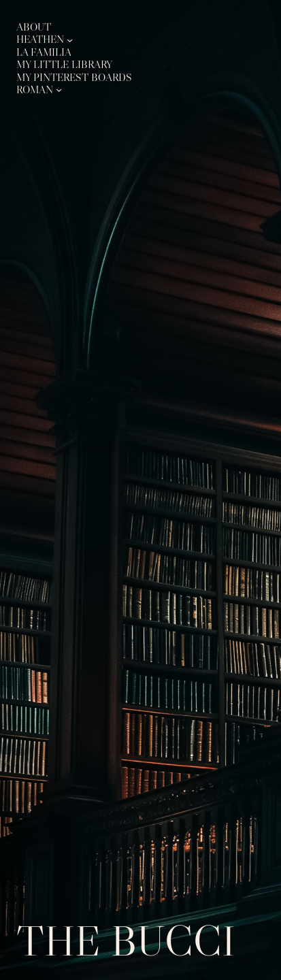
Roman (35, 89)
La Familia (44, 52)
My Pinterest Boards (74, 77)
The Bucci (126, 941)
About (34, 27)
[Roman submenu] (59, 89)
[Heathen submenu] (70, 40)
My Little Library (64, 64)
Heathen (40, 39)
